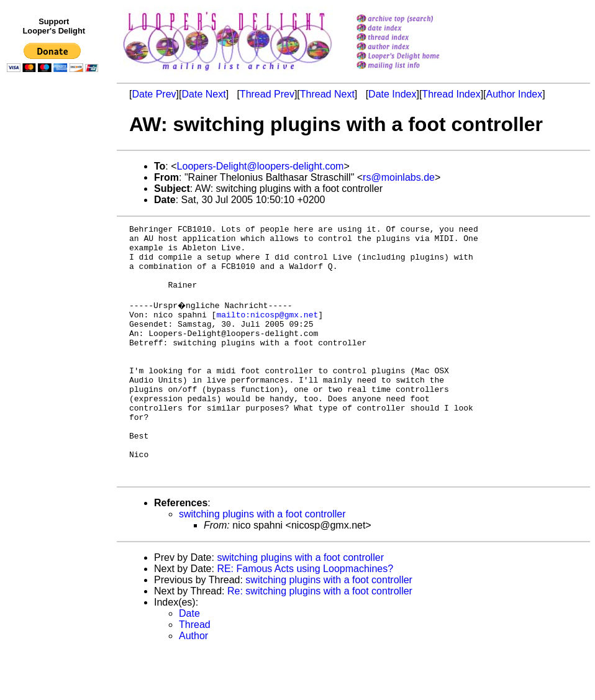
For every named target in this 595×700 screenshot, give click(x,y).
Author (193, 684)
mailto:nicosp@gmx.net (267, 331)
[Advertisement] (55, 334)
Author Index (515, 94)
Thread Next (327, 94)
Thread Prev (267, 94)
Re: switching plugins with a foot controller (320, 639)
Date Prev (154, 94)
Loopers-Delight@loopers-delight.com (261, 166)
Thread (195, 673)
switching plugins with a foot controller (262, 562)
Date (189, 662)
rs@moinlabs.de (399, 177)
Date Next (203, 94)
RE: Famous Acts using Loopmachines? (305, 617)
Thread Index (451, 94)
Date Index (392, 94)
